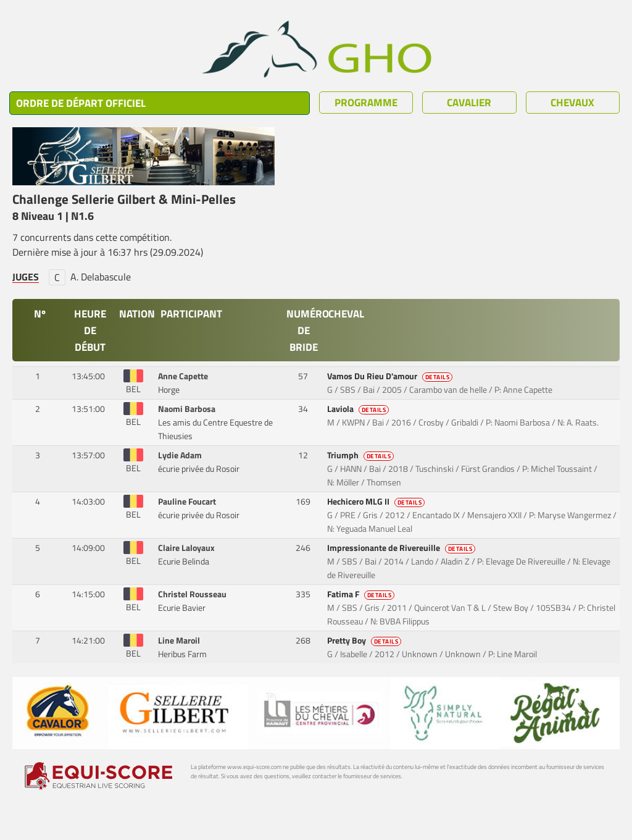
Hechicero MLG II (377, 502)
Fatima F (362, 594)
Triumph (362, 455)
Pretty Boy (365, 640)
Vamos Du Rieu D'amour (391, 376)
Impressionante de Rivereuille (402, 548)
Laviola (359, 409)
